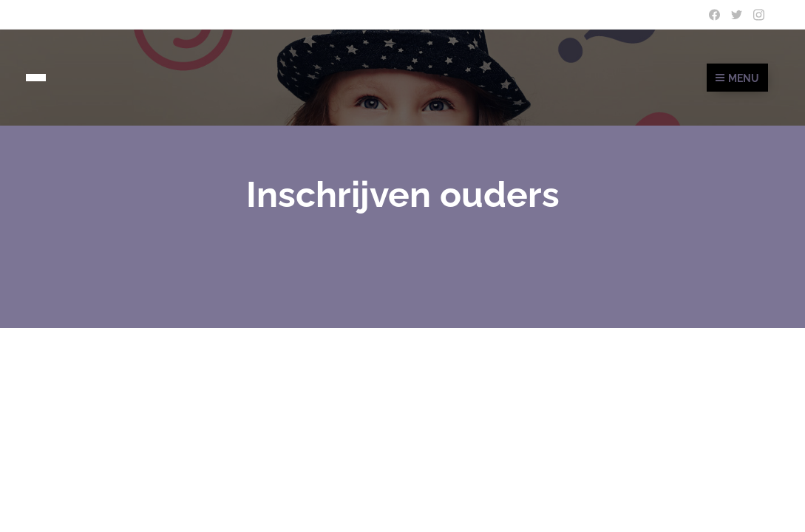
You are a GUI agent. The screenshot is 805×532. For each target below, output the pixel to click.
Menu (737, 78)
